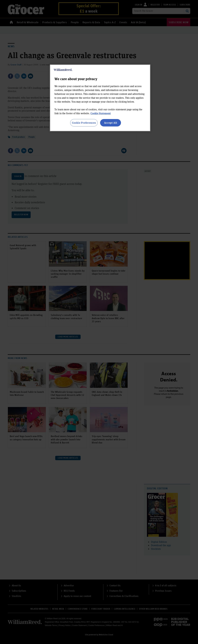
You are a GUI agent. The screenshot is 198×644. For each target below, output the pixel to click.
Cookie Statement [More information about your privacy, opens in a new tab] (101, 113)
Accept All (111, 123)
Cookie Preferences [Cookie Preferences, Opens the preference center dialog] (84, 123)
